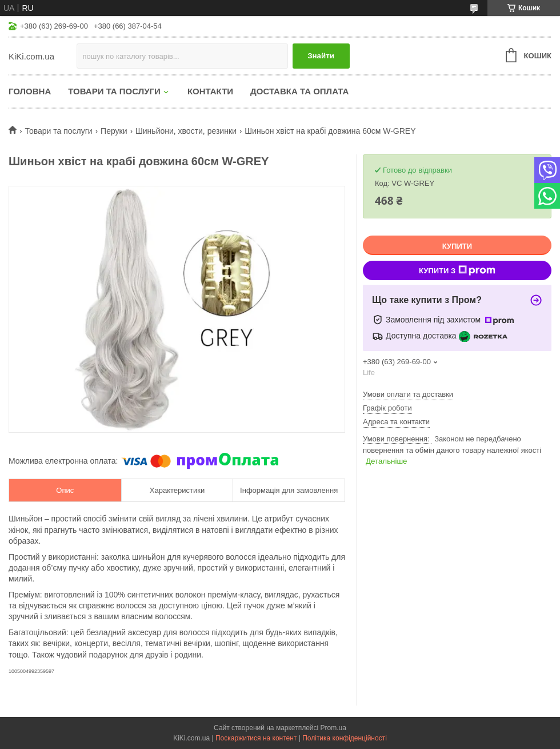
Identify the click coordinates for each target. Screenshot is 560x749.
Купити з (457, 270)
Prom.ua (333, 728)
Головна (30, 91)
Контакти (210, 91)
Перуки (114, 131)
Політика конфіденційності (345, 738)
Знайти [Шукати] (321, 56)
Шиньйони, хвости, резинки (186, 131)
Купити (457, 246)
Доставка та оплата (299, 91)
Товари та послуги (114, 91)
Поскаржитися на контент (256, 738)
